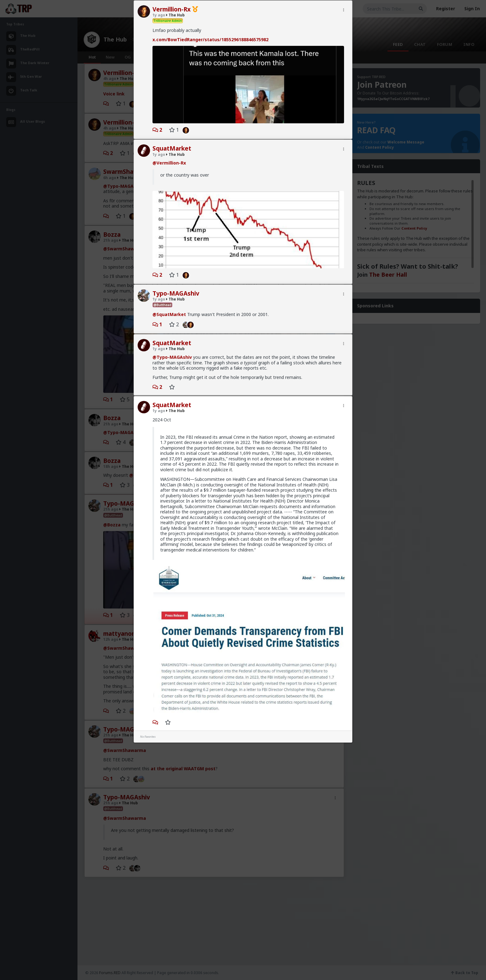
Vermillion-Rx (172, 9)
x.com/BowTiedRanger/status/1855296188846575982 (210, 40)
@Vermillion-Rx (169, 163)
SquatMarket (172, 148)
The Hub (175, 15)
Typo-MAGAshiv (176, 293)
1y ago (159, 15)
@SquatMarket (169, 314)
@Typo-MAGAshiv (172, 357)
